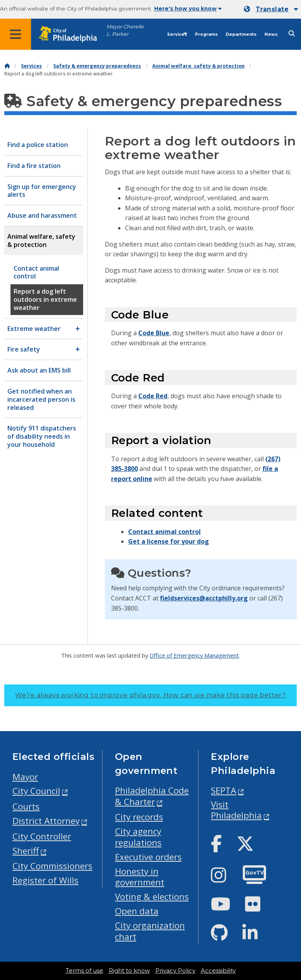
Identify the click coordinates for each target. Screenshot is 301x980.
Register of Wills (45, 880)
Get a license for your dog (169, 541)
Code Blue (154, 333)
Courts (26, 806)
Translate (272, 9)
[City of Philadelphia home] (72, 34)
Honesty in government (140, 877)
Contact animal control (164, 532)
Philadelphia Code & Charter (152, 796)
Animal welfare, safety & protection (198, 66)
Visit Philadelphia (236, 810)
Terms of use (84, 971)
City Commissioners (52, 866)
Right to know (129, 971)
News (271, 34)
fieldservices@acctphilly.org (204, 598)
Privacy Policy (175, 971)
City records (139, 817)
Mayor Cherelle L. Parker (125, 30)
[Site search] (292, 34)
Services (177, 34)
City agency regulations (138, 837)
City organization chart (150, 931)
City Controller (42, 836)
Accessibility (218, 971)
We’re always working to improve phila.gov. (150, 695)
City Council (36, 791)
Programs (206, 34)
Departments (241, 34)
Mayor (25, 777)
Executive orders (148, 857)
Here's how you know (188, 9)
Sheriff (26, 851)
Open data (137, 911)
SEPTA (224, 790)
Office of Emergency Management (194, 655)
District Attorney (46, 821)
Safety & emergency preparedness (97, 66)
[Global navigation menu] (16, 34)
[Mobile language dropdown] (271, 9)
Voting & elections (152, 897)
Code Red (153, 396)
